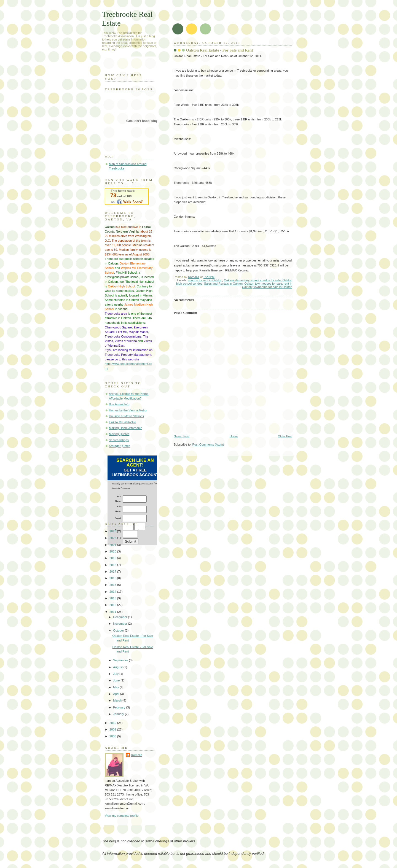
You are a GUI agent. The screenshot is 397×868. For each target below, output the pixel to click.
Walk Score (127, 197)
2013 (113, 598)
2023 (113, 538)
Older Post (285, 436)
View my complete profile (122, 816)
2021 (113, 545)
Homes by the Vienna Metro (128, 410)
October (119, 630)
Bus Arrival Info (119, 404)
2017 (113, 572)
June (117, 680)
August (118, 667)
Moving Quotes (119, 434)
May (116, 687)
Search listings (119, 440)
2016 (113, 578)
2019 (113, 558)
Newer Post (182, 436)
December (120, 617)
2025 (113, 531)
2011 (113, 612)
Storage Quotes (120, 446)
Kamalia (137, 755)
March (118, 700)
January (119, 714)
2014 (113, 592)
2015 (113, 585)
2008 (113, 736)
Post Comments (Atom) (208, 444)
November (120, 624)
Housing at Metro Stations (126, 416)
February (120, 707)
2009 (113, 729)
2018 (113, 565)
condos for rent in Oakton (205, 280)
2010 (113, 723)
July (116, 674)
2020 (113, 551)
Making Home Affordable (126, 428)
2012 (113, 605)
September (121, 660)
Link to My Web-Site (123, 422)
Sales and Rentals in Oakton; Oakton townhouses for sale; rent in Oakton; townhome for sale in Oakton (248, 285)
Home (234, 436)
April (116, 694)
